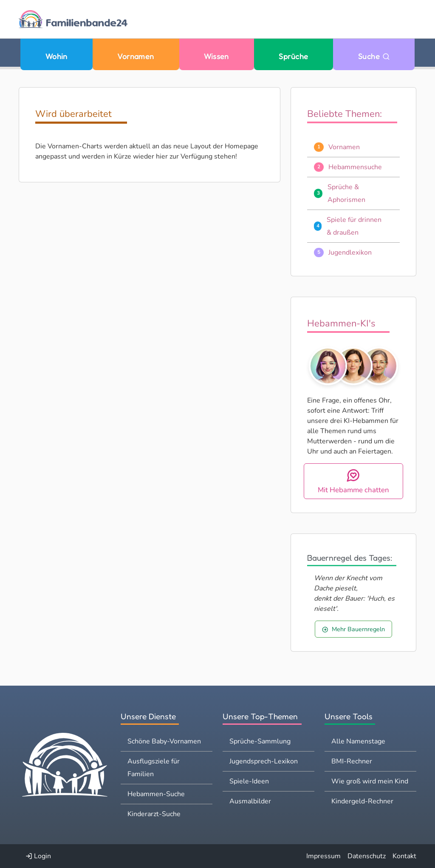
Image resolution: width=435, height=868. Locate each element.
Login (38, 856)
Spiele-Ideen (249, 781)
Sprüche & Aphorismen (346, 193)
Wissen (216, 56)
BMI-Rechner (352, 761)
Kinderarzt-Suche (154, 814)
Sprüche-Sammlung (260, 741)
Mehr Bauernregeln (353, 629)
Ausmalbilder (250, 801)
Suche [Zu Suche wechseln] (374, 56)
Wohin (56, 56)
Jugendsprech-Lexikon (264, 761)
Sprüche (293, 56)
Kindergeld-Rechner (362, 801)
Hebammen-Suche (156, 794)
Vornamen (136, 56)
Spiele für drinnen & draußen (354, 226)
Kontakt (404, 856)
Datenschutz (367, 856)
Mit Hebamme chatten (353, 481)
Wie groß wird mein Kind (370, 781)
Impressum (323, 856)
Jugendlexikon (350, 252)
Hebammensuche (355, 167)
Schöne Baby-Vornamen (164, 741)
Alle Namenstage (358, 741)
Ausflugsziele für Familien (154, 768)
